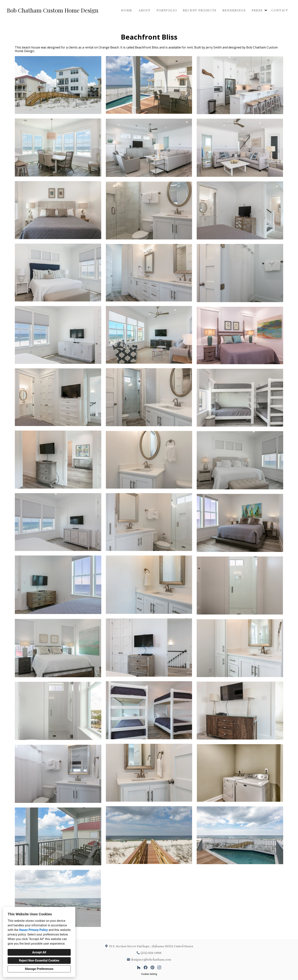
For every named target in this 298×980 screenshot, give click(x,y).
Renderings (234, 10)
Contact (280, 10)
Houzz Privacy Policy (33, 930)
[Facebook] (146, 967)
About (144, 10)
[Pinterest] (152, 967)
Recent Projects (200, 10)
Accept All (39, 952)
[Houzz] (139, 967)
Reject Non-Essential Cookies (39, 961)
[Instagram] (159, 967)
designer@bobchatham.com (151, 960)
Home (127, 10)
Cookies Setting (149, 974)
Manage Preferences (39, 969)
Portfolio (167, 10)
